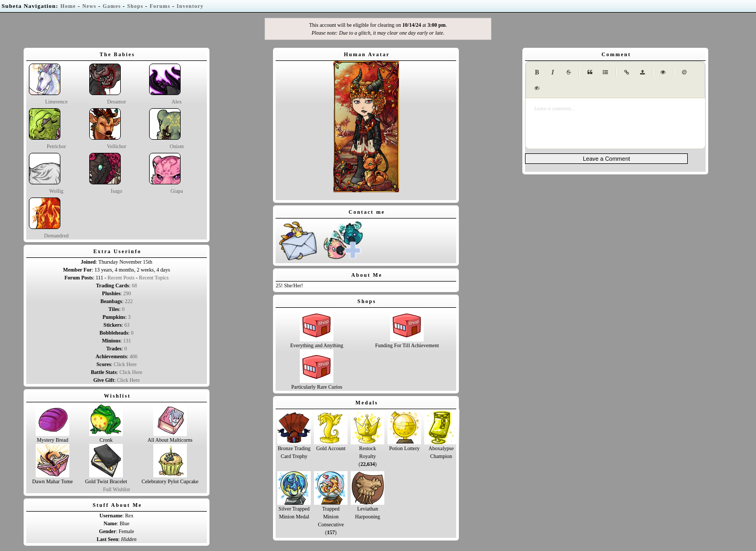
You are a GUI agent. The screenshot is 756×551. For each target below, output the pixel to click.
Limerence (48, 84)
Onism (166, 129)
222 (129, 301)
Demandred (49, 218)
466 (134, 356)
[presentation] (615, 109)
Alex (165, 84)
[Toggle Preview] (663, 72)
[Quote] (590, 72)
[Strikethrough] (569, 72)
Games (112, 6)
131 (127, 341)
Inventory (190, 6)
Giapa (166, 173)
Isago (106, 173)
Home (68, 6)
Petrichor (48, 129)
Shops (135, 6)
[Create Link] (626, 72)
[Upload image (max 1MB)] (642, 72)
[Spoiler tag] (537, 88)
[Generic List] (605, 72)
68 (134, 285)
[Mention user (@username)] (684, 72)
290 (127, 293)
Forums (160, 6)
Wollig (46, 173)
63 (127, 325)
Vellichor (108, 129)
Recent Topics (154, 278)
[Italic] (553, 72)
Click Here (125, 364)
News (90, 6)
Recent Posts (121, 278)
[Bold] (537, 72)
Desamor (108, 84)
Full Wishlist (116, 489)
